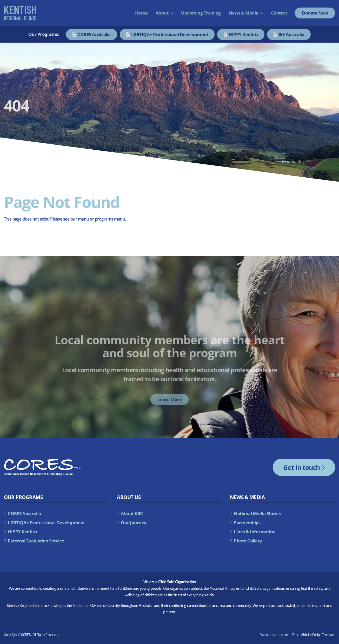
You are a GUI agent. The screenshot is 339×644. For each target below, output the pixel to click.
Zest (295, 635)
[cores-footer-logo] (42, 461)
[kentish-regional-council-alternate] (20, 8)
